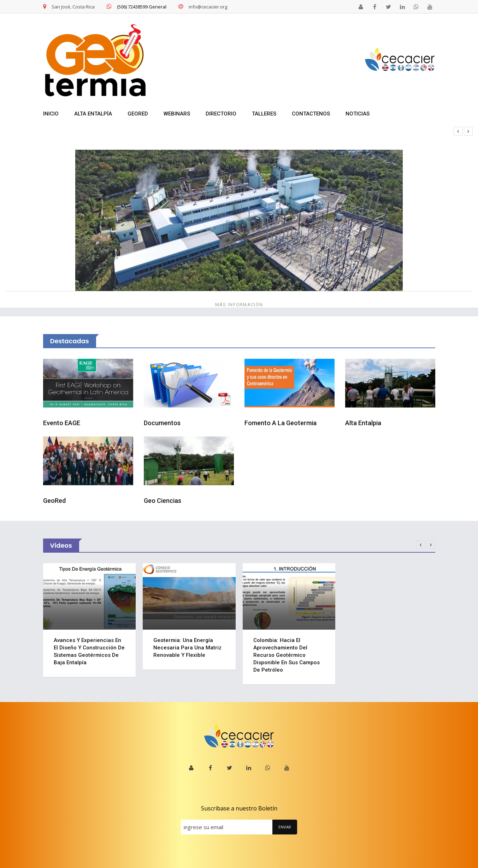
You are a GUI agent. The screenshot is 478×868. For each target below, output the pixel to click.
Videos (61, 545)
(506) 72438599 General (137, 7)
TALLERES (264, 114)
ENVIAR (285, 827)
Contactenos (311, 114)
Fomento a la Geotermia (281, 423)
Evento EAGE (62, 423)
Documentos (162, 423)
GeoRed (54, 501)
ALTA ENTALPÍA (93, 114)
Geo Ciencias (163, 501)
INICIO (51, 114)
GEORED (138, 114)
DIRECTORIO (221, 114)
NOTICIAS (358, 114)
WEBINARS (177, 114)
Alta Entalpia (363, 423)
